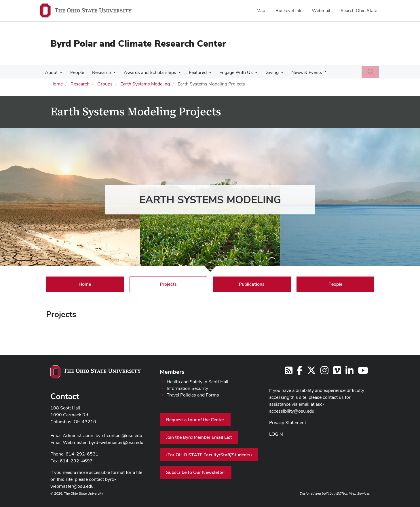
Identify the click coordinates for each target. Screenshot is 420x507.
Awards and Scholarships (146, 72)
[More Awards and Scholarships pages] (174, 74)
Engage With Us (230, 72)
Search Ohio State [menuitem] (359, 11)
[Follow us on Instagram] (324, 372)
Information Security (187, 388)
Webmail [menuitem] (321, 11)
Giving (265, 72)
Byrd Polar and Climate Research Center (138, 43)
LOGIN (276, 434)
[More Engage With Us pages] (249, 74)
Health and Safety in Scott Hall (197, 382)
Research (99, 72)
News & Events (298, 72)
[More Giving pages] (273, 74)
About (51, 72)
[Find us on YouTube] (363, 372)
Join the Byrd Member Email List (199, 437)
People (75, 72)
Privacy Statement (288, 423)
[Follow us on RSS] (289, 372)
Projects (168, 284)
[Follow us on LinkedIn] (349, 372)
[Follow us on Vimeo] (337, 372)
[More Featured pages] (204, 74)
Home (57, 84)
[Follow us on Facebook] (300, 372)
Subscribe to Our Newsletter (196, 472)
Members (172, 372)
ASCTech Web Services (352, 493)
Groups (105, 84)
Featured (193, 72)
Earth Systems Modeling (145, 84)
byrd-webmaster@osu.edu (116, 442)
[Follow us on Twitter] (311, 372)
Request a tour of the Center (195, 420)
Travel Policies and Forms (193, 395)
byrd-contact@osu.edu (119, 435)
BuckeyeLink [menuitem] (288, 11)
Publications (252, 284)
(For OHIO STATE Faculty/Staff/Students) (209, 455)
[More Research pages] (111, 74)
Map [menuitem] (261, 11)
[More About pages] (59, 74)
